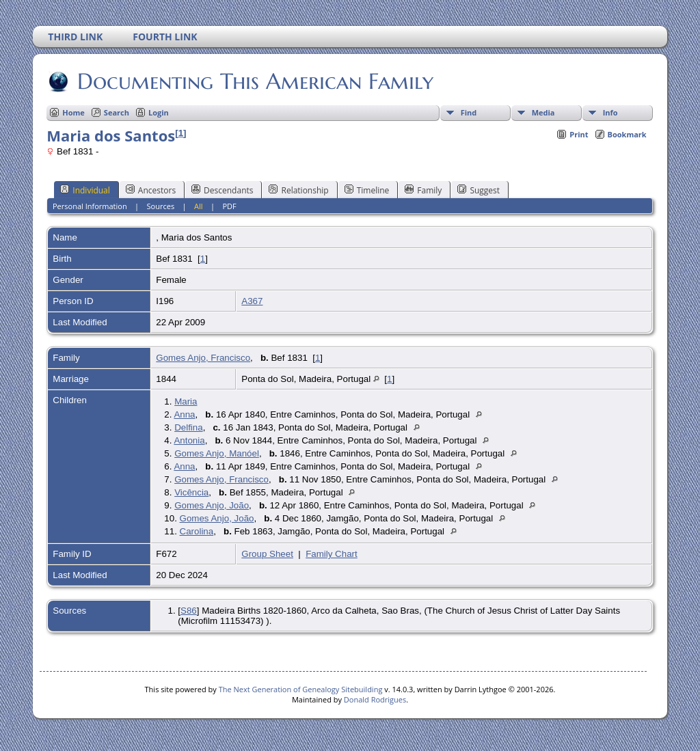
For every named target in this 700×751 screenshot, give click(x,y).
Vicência (191, 492)
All (199, 206)
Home (73, 112)
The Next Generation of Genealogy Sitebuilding (301, 689)
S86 (189, 611)
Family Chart (332, 554)
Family (423, 190)
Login (159, 112)
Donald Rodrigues (375, 699)
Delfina (189, 427)
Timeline (367, 190)
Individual (85, 190)
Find (469, 112)
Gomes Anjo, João (212, 505)
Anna (184, 414)
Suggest (479, 190)
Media (543, 112)
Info (610, 112)
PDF (229, 206)
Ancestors (151, 190)
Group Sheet (267, 554)
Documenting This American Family (254, 81)
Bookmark (627, 134)
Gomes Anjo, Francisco (203, 358)
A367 (252, 301)
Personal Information (90, 206)
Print (579, 134)
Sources (161, 206)
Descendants (222, 190)
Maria (186, 401)
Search (117, 112)
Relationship (298, 190)
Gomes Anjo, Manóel (217, 453)
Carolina (197, 531)
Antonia (189, 440)
